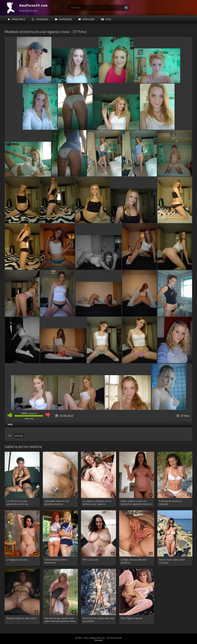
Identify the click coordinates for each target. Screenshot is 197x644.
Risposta (99, 640)
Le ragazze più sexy (17, 559)
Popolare (86, 19)
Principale (16, 19)
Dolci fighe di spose (131, 618)
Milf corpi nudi (90, 559)
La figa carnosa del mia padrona (134, 561)
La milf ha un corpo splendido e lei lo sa (17, 502)
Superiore (63, 19)
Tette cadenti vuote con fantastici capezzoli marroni (136, 502)
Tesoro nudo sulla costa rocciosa (172, 561)
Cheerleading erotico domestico (56, 561)
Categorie (40, 19)
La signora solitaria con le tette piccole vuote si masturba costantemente (97, 503)
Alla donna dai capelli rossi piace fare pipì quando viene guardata (60, 620)
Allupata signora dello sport (21, 618)
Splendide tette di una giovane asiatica (56, 502)
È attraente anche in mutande (170, 502)
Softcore (19, 436)
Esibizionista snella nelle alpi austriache (98, 620)
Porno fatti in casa (28, 8)
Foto (106, 19)
